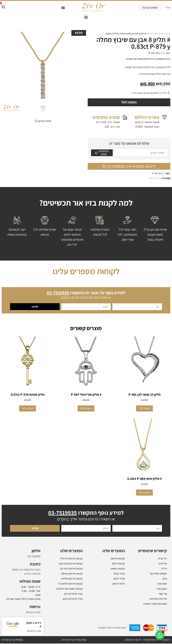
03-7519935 (34, 557)
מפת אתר (162, 584)
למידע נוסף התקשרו (86, 513)
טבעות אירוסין (118, 559)
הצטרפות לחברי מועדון (155, 604)
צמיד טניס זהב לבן (73, 594)
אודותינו (163, 564)
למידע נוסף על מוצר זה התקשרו (86, 293)
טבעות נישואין (118, 569)
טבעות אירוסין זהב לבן (71, 569)
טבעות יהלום (118, 564)
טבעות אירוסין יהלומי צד (70, 584)
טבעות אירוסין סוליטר (72, 579)
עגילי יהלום (119, 579)
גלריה (164, 569)
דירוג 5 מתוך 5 (34, 625)
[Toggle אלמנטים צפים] (160, 635)
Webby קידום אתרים (12, 640)
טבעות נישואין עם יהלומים (70, 589)
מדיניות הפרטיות (158, 599)
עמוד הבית (165, 33)
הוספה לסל (129, 103)
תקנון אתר (162, 589)
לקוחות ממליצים (159, 574)
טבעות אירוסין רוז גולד (71, 559)
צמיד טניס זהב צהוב (73, 599)
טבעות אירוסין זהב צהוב (71, 564)
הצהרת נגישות (33, 613)
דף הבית (163, 559)
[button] (63, 8)
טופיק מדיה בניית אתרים (74, 640)
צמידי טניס (119, 574)
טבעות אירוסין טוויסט (72, 574)
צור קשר (163, 594)
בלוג (165, 579)
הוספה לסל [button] (144, 409)
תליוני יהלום (153, 33)
